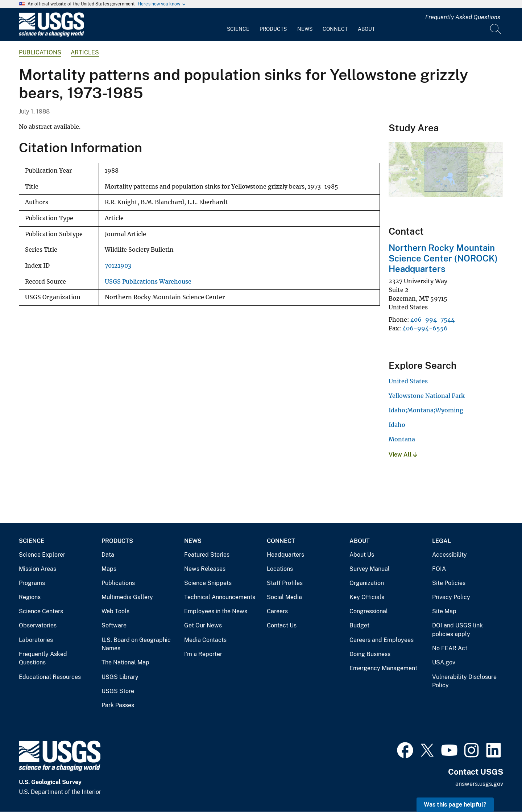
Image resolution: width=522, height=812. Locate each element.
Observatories (38, 625)
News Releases (205, 569)
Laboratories (36, 640)
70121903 (118, 266)
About (366, 29)
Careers (277, 611)
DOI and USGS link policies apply (457, 630)
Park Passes (118, 705)
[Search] (496, 29)
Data (108, 555)
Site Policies (449, 583)
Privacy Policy (451, 597)
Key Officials (367, 597)
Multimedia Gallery (127, 597)
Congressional (369, 611)
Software (114, 625)
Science (238, 29)
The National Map (125, 662)
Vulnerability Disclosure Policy (464, 681)
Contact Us (282, 625)
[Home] (51, 35)
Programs (32, 583)
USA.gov (444, 662)
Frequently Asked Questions (463, 17)
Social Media (284, 597)
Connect (335, 29)
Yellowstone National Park (427, 396)
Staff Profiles (285, 583)
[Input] (456, 29)
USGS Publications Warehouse (148, 282)
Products (273, 29)
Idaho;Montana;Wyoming (426, 410)
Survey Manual (370, 569)
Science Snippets (208, 583)
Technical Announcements (220, 597)
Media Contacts (205, 640)
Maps (109, 569)
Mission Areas (38, 569)
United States (408, 381)
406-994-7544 (432, 320)
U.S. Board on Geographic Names (136, 644)
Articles (85, 52)
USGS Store (118, 691)
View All (403, 455)
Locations (280, 569)
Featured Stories (207, 555)
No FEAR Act (450, 648)
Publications (40, 52)
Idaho (397, 425)
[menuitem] (238, 25)
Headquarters (285, 555)
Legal (442, 541)
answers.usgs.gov (479, 784)
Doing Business (370, 654)
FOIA (439, 569)
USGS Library (120, 677)
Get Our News (203, 625)
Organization (367, 583)
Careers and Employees (382, 640)
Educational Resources (50, 677)
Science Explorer (42, 555)
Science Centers (41, 611)
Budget (359, 625)
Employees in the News (216, 611)
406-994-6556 (425, 328)
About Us (362, 555)
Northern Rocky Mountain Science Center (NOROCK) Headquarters (443, 258)
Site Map (444, 611)
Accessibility (449, 555)
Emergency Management (383, 668)
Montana (402, 439)
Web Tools (115, 611)
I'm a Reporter (203, 654)
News (305, 29)
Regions (30, 597)
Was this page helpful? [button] (455, 805)
